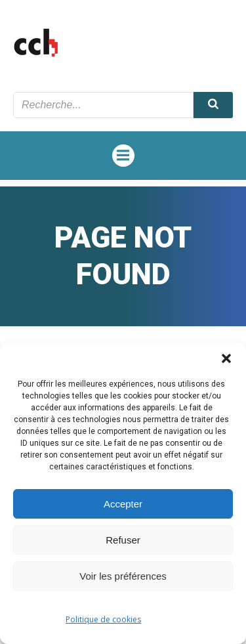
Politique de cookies (103, 619)
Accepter (123, 504)
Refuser (123, 540)
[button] (226, 358)
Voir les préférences (123, 576)
